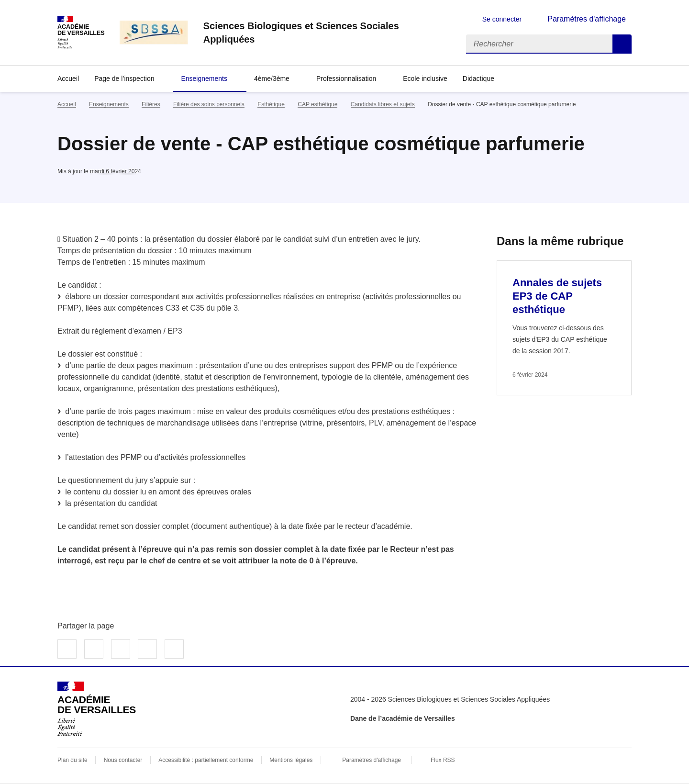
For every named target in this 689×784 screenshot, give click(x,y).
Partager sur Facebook (67, 649)
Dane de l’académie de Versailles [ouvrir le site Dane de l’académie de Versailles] (403, 718)
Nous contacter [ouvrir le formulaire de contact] (123, 760)
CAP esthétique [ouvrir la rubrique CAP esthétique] (317, 104)
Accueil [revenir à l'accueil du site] (68, 78)
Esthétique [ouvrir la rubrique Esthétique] (271, 104)
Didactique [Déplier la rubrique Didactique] (478, 78)
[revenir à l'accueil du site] (327, 33)
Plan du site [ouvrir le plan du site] (72, 760)
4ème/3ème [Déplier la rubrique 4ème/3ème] (272, 78)
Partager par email (147, 649)
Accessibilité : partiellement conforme (206, 760)
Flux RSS (443, 760)
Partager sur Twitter (94, 649)
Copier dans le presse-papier (174, 649)
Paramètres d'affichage (372, 760)
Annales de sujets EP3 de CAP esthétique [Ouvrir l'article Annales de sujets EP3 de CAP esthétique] (557, 296)
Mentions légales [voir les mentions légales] (291, 760)
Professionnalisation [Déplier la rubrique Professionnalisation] (346, 78)
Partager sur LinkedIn (121, 649)
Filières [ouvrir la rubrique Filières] (151, 104)
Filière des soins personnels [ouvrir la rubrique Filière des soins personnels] (209, 104)
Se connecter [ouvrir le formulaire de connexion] (502, 19)
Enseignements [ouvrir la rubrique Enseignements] (109, 104)
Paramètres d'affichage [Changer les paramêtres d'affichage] (587, 19)
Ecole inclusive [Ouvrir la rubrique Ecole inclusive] (425, 78)
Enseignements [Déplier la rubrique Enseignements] (204, 78)
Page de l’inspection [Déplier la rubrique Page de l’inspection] (124, 78)
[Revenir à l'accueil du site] (97, 709)
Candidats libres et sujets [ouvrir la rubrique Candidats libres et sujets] (383, 104)
